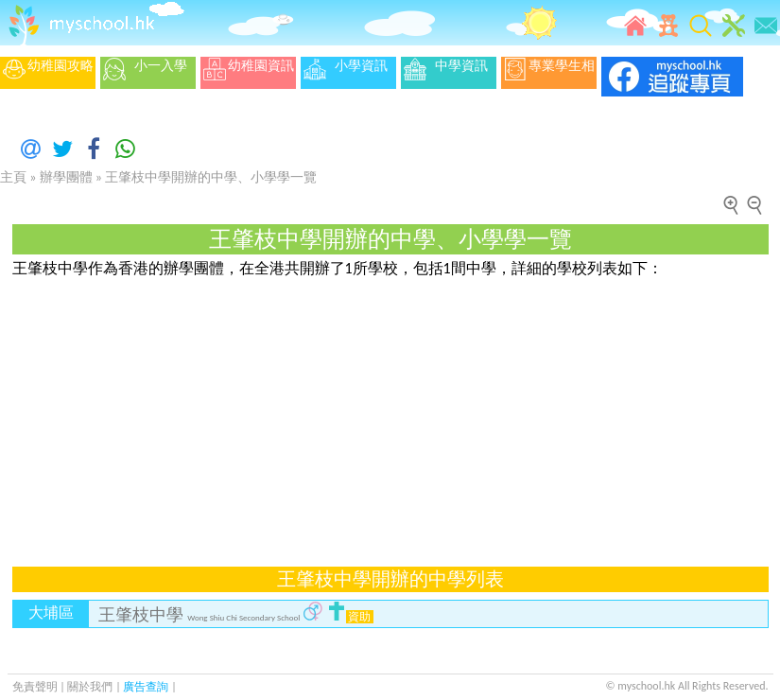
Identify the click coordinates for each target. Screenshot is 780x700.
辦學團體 (66, 177)
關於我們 (91, 687)
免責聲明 (35, 687)
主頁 (13, 177)
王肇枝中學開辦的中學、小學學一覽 (211, 177)
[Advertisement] (320, 411)
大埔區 (51, 612)
